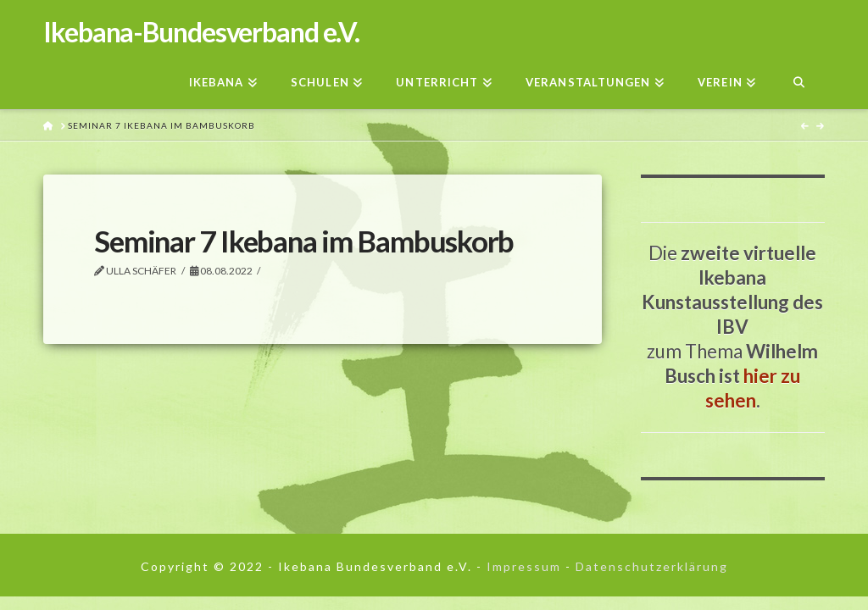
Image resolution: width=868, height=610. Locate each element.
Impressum (524, 566)
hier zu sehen (753, 388)
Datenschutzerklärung (652, 566)
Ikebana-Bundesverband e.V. (201, 32)
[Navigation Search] (798, 78)
